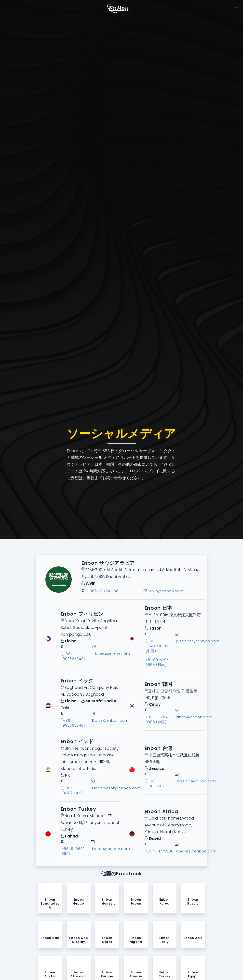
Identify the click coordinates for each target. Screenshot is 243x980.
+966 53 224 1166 (103, 591)
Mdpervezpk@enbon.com (116, 788)
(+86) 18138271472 (72, 791)
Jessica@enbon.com (196, 781)
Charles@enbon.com (196, 851)
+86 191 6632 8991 (73, 851)
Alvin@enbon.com (167, 591)
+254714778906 (160, 851)
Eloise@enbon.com (112, 654)
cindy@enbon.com (194, 717)
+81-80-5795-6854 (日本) (158, 662)
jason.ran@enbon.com (198, 641)
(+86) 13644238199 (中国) (157, 646)
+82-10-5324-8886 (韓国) (158, 720)
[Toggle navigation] (237, 9)
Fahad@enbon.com (111, 849)
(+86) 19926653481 (73, 656)
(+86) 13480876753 (157, 784)
